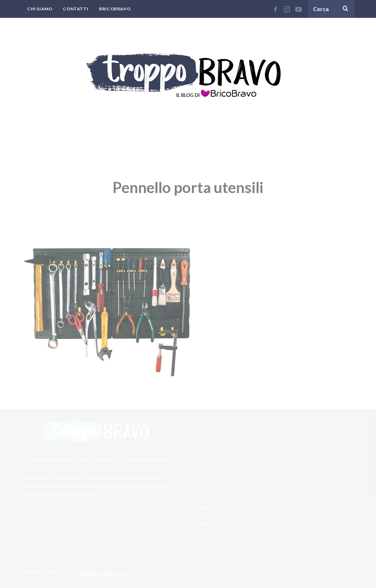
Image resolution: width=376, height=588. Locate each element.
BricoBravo (115, 9)
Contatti (76, 9)
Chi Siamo (40, 9)
